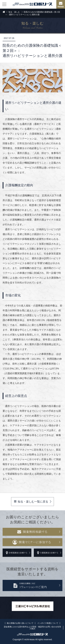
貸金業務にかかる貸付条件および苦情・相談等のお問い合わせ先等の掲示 (32, 628)
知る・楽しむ (14, 12)
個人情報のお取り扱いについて (20, 623)
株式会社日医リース (33, 4)
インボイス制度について (48, 623)
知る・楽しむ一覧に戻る (31, 502)
